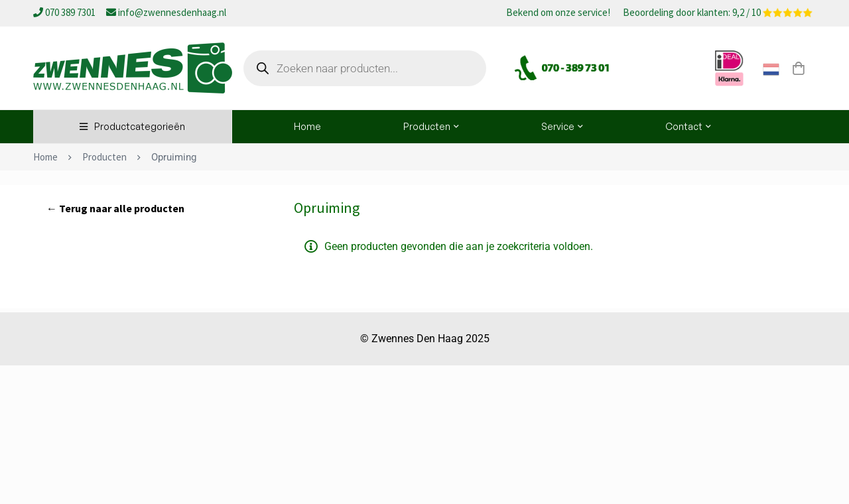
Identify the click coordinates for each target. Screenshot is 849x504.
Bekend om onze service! (558, 13)
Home (45, 157)
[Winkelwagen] (799, 68)
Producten (104, 157)
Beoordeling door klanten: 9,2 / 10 (718, 13)
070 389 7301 (65, 12)
